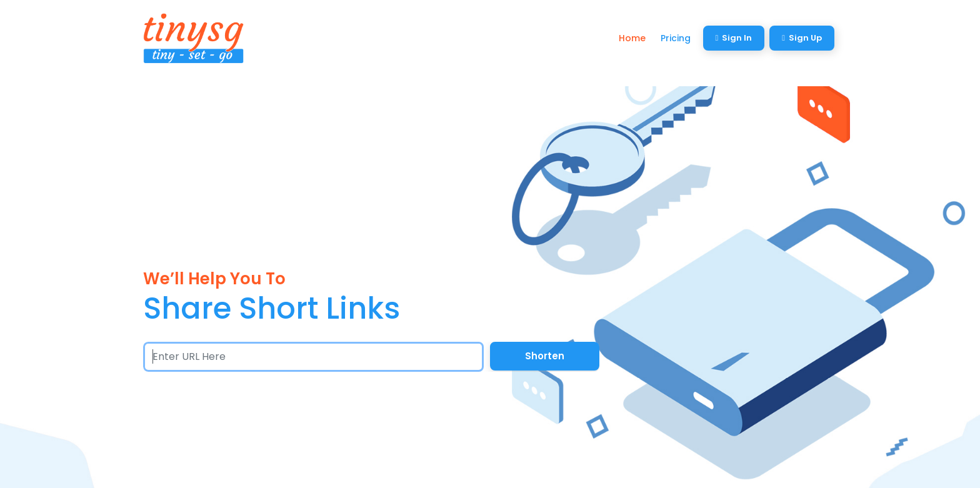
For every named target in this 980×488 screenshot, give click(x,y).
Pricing (676, 38)
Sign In (734, 38)
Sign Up (802, 38)
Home (632, 38)
